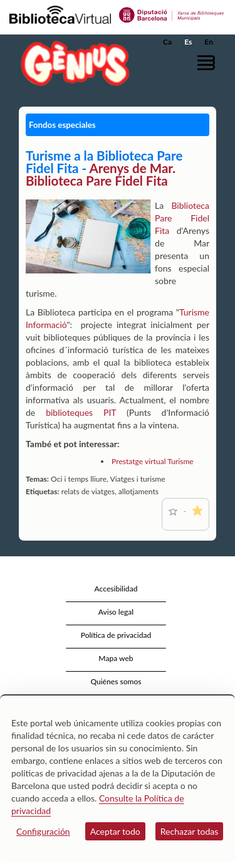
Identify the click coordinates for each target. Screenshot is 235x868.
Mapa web (116, 658)
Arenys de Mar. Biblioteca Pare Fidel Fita (101, 174)
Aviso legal (116, 612)
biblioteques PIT (81, 412)
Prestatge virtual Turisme (153, 461)
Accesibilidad (116, 589)
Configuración (43, 831)
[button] (208, 62)
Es (188, 42)
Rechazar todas (190, 831)
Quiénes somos (116, 681)
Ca (167, 42)
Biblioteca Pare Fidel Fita (182, 218)
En (209, 42)
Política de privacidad (116, 635)
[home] (72, 63)
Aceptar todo (115, 831)
